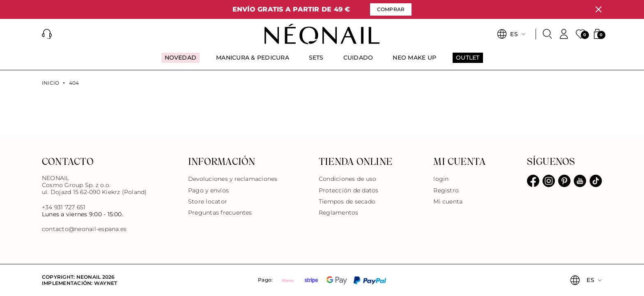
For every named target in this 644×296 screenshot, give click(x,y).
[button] (47, 34)
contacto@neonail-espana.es (84, 229)
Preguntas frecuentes (220, 213)
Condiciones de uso (347, 179)
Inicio (51, 83)
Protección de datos (349, 190)
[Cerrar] (598, 9)
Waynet (106, 283)
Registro (446, 190)
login (441, 179)
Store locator (208, 201)
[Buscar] (547, 34)
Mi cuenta (448, 201)
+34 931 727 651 (64, 207)
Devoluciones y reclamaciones (233, 179)
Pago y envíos (208, 190)
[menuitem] (181, 61)
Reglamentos (339, 213)
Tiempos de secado (347, 201)
